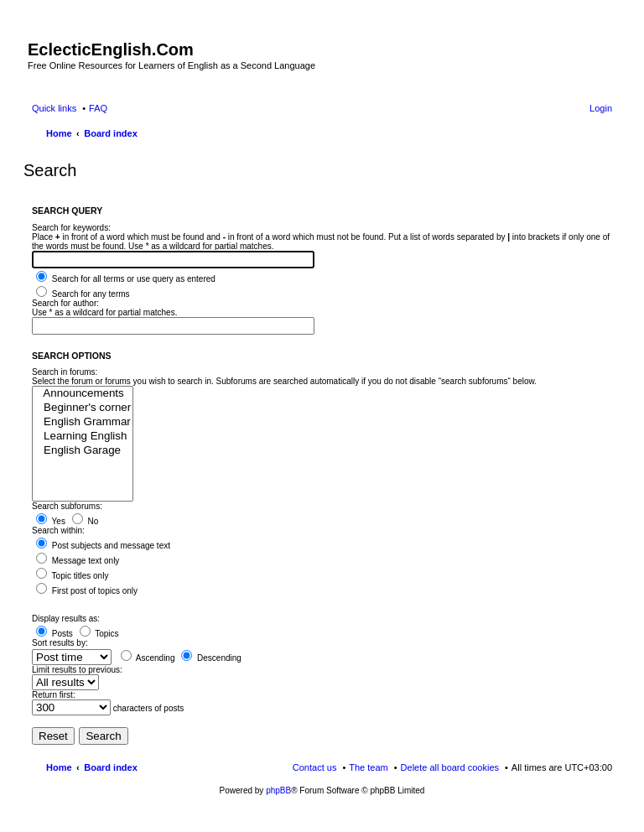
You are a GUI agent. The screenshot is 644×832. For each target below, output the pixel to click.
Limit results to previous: (77, 670)
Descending (211, 658)
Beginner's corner (83, 408)
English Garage (83, 451)
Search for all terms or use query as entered (126, 279)
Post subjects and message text (103, 546)
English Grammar (83, 422)
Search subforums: (67, 506)
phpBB (278, 790)
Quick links (54, 108)
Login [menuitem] (601, 108)
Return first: (54, 695)
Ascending (148, 658)
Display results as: (66, 619)
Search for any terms (83, 294)
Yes (51, 521)
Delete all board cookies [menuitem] (450, 767)
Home (59, 767)
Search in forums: (65, 372)
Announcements (83, 394)
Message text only (78, 561)
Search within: (58, 530)
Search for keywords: (71, 228)
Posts (55, 634)
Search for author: (65, 303)
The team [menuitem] (368, 767)
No (86, 521)
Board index (111, 767)
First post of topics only (87, 591)
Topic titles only (72, 576)
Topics (99, 634)
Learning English (83, 437)
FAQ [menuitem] (98, 108)
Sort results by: (60, 643)
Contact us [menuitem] (315, 767)
